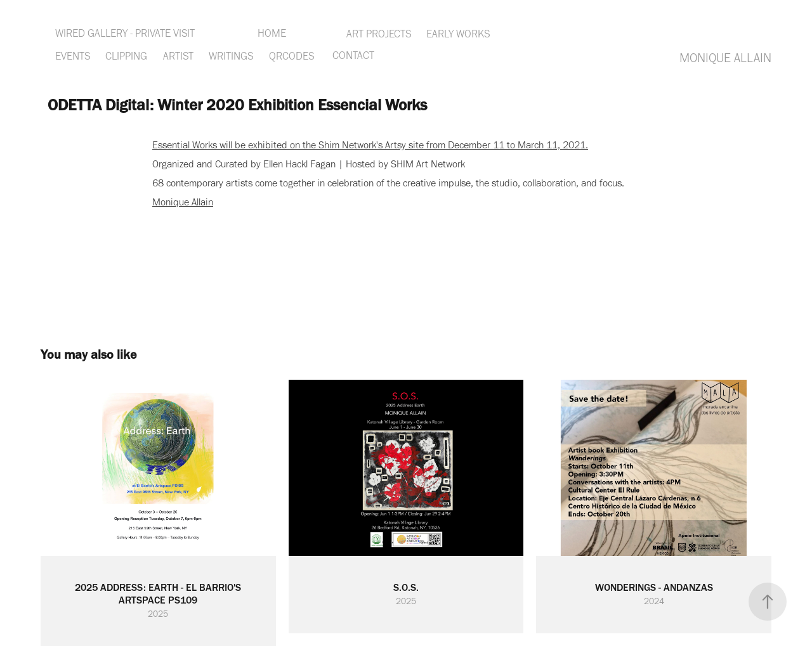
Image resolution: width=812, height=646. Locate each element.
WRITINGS (231, 56)
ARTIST (178, 56)
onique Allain (187, 202)
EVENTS (73, 56)
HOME (272, 33)
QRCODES (291, 56)
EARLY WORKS (458, 34)
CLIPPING (126, 56)
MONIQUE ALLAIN (725, 58)
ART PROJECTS (379, 34)
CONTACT (353, 55)
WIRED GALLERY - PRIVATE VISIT (125, 33)
